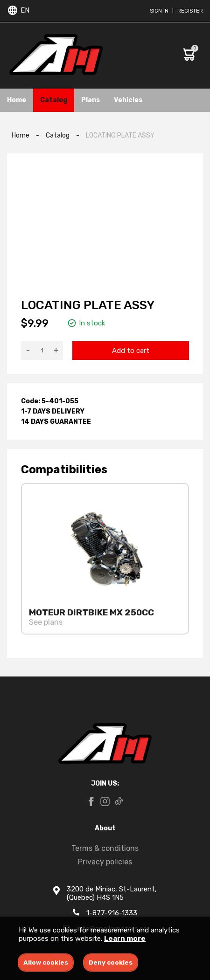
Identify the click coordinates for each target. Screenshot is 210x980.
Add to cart (131, 351)
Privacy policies (105, 862)
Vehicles (128, 100)
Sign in (159, 11)
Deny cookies (111, 963)
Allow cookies (46, 963)
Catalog (54, 100)
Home (17, 100)
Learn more (125, 939)
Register (190, 11)
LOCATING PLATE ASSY (120, 135)
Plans (91, 100)
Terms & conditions (105, 848)
